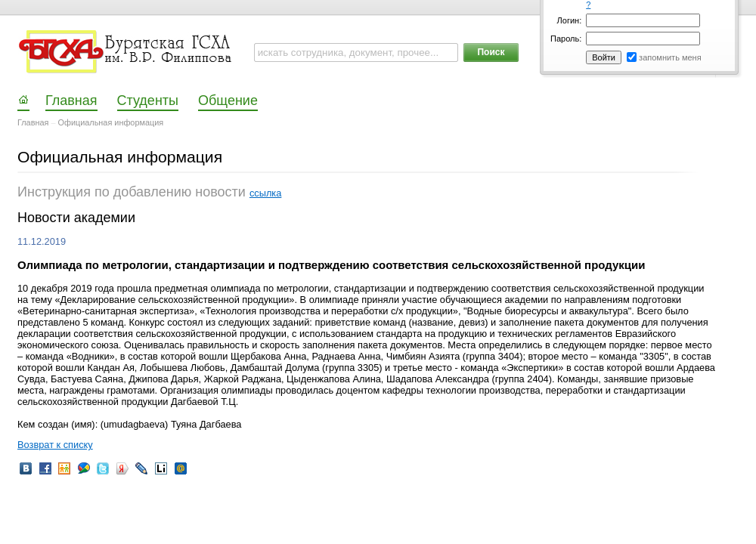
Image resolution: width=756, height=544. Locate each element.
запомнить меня (670, 57)
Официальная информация (111, 122)
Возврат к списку (55, 445)
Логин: (570, 20)
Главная (33, 122)
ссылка (265, 193)
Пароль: (566, 39)
